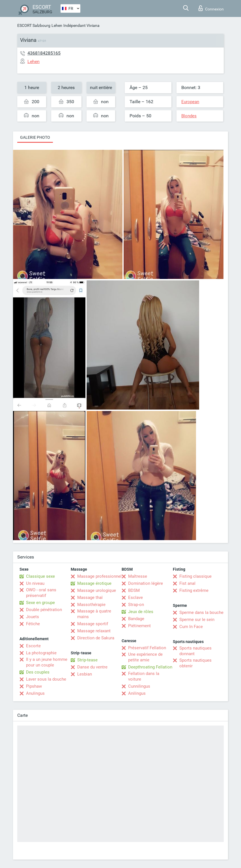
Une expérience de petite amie (145, 657)
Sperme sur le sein (197, 620)
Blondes (189, 116)
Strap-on (136, 605)
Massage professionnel (99, 576)
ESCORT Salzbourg (34, 25)
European (190, 102)
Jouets (33, 617)
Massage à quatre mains (94, 614)
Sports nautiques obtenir (195, 663)
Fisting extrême (194, 590)
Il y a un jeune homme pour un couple (47, 662)
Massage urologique (97, 590)
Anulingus (35, 693)
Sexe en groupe (40, 603)
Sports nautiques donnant (195, 651)
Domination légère (146, 583)
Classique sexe (40, 576)
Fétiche (33, 624)
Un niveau (35, 583)
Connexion (211, 8)
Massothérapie (91, 605)
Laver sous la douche (46, 679)
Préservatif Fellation (147, 648)
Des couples (38, 672)
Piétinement (139, 626)
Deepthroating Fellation (150, 667)
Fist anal (187, 583)
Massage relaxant (94, 631)
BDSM (134, 590)
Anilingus (137, 693)
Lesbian (85, 674)
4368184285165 (44, 53)
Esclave (135, 598)
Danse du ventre (92, 667)
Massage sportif (93, 624)
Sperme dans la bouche (201, 612)
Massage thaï (90, 598)
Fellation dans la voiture (144, 676)
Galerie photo (35, 137)
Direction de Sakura (96, 638)
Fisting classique (195, 576)
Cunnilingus (139, 686)
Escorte (33, 646)
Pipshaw (34, 686)
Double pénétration (44, 610)
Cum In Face (191, 627)
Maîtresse (138, 576)
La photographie (41, 653)
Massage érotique (94, 583)
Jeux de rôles (141, 612)
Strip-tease (87, 660)
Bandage (136, 619)
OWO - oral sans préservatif (41, 593)
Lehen (57, 25)
